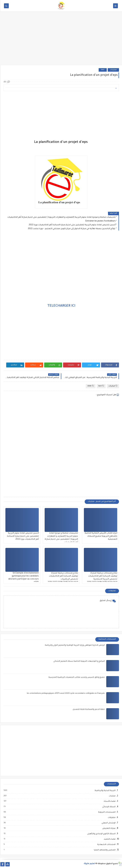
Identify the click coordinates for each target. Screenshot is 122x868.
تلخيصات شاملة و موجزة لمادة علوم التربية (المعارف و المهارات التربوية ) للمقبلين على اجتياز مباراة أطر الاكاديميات (61, 217)
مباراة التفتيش (108, 828)
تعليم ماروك (89, 864)
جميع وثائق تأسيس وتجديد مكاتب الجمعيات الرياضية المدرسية (76, 677)
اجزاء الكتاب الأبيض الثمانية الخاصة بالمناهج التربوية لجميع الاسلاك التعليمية (101, 536)
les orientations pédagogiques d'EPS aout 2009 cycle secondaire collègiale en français (65, 693)
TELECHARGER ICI (61, 306)
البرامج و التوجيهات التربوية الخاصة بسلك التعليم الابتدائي (79, 661)
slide (90, 386)
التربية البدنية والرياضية (105, 791)
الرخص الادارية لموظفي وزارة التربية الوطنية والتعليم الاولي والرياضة (74, 645)
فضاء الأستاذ (109, 801)
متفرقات (111, 818)
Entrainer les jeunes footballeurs (100, 221)
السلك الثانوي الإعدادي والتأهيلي (101, 834)
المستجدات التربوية (106, 812)
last (102, 70)
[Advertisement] (61, 40)
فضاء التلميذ (109, 839)
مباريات (113, 70)
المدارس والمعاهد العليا (104, 850)
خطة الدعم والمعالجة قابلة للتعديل (88, 710)
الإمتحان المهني (108, 823)
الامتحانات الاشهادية (106, 845)
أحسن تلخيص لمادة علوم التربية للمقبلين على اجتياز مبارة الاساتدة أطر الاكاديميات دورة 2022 (72, 225)
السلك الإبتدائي (108, 807)
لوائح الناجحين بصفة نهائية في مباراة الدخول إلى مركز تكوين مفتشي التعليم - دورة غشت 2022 (71, 229)
